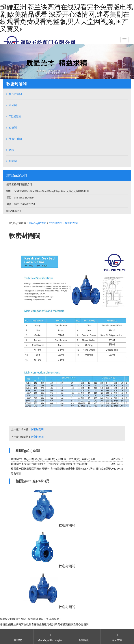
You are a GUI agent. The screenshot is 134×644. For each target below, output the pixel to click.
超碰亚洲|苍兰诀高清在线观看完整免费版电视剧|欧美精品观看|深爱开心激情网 (44, 624)
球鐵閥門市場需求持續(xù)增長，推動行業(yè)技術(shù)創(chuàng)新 (49, 464)
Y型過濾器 (15, 116)
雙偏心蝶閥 (15, 139)
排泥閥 (13, 161)
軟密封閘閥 (15, 94)
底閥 (12, 150)
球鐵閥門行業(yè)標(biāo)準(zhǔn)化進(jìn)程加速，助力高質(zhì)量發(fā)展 (53, 459)
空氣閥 (13, 128)
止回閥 (13, 105)
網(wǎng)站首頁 (38, 223)
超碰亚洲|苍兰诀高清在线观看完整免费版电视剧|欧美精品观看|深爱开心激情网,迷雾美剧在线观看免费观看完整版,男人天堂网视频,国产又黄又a (67, 18)
